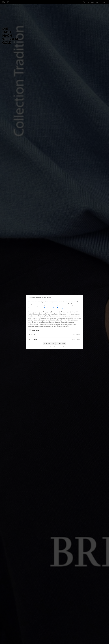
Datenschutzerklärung (48, 347)
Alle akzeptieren (61, 343)
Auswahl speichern (49, 343)
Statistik (35, 335)
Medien (35, 339)
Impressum (57, 347)
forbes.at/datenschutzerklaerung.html (54, 308)
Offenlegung (64, 347)
